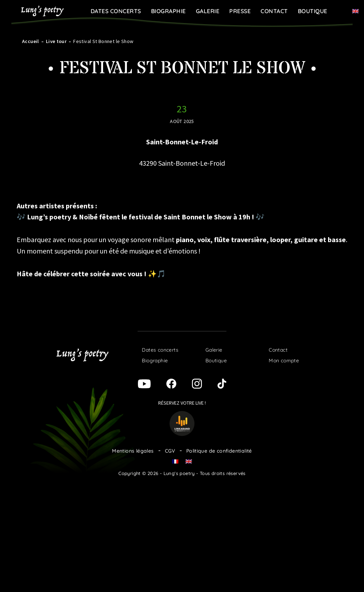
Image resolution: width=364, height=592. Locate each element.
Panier (342, 11)
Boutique (313, 11)
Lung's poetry (42, 11)
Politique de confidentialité (219, 451)
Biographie (168, 11)
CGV (170, 451)
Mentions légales (133, 451)
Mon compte (284, 361)
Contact (274, 11)
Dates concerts (116, 11)
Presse (240, 11)
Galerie (208, 11)
